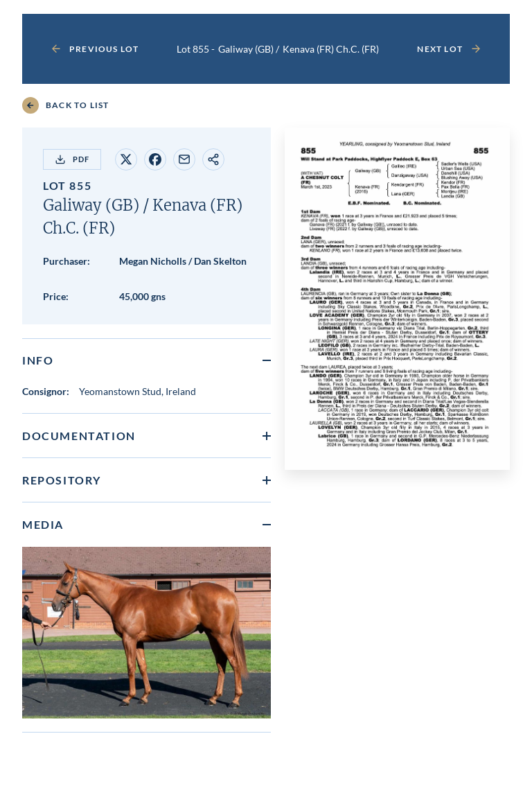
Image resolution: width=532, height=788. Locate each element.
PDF (72, 159)
